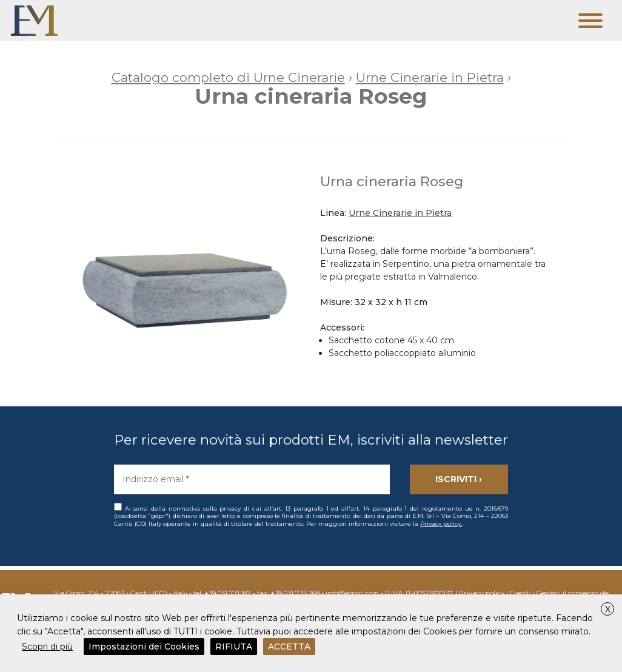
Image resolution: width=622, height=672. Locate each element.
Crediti (520, 593)
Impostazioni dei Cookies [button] (144, 647)
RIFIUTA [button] (234, 647)
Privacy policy (482, 593)
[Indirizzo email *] (252, 479)
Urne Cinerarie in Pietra (400, 213)
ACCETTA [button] (289, 647)
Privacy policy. (441, 524)
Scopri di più (47, 647)
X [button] (608, 610)
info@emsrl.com (352, 593)
